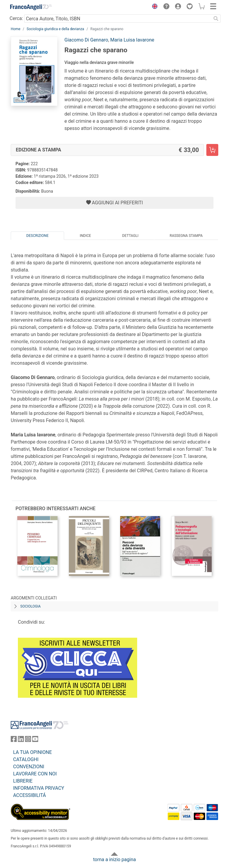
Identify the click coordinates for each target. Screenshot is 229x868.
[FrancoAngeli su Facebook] (14, 740)
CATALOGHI (26, 759)
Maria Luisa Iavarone (132, 40)
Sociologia (30, 606)
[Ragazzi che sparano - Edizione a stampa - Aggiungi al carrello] (212, 150)
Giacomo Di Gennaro (86, 40)
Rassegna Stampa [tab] (186, 236)
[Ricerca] (216, 19)
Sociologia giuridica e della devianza (55, 29)
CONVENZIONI (29, 767)
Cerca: (16, 18)
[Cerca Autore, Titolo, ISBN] (118, 19)
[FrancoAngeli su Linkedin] (21, 740)
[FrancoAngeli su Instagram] (28, 740)
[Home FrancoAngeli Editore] (31, 7)
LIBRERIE (23, 781)
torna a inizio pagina (114, 859)
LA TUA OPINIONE (33, 752)
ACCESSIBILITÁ (30, 795)
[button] (153, 7)
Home (16, 29)
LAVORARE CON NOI (35, 774)
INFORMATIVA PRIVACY (39, 788)
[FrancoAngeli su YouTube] (35, 740)
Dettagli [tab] (130, 236)
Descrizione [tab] (37, 236)
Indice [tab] (85, 236)
